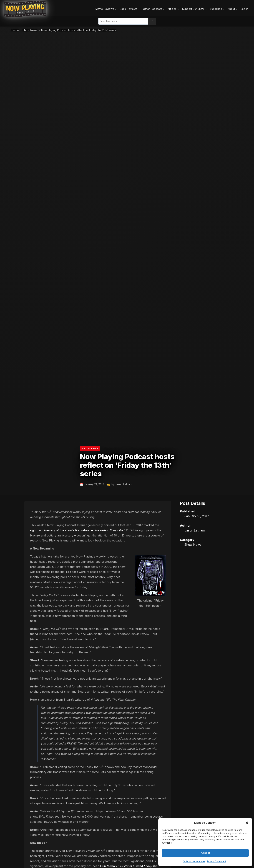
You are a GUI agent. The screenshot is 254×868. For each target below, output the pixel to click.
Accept (205, 853)
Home (15, 30)
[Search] (152, 21)
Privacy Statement (216, 861)
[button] (247, 823)
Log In (244, 9)
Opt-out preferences (194, 861)
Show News (30, 30)
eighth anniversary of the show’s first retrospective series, (79, 530)
